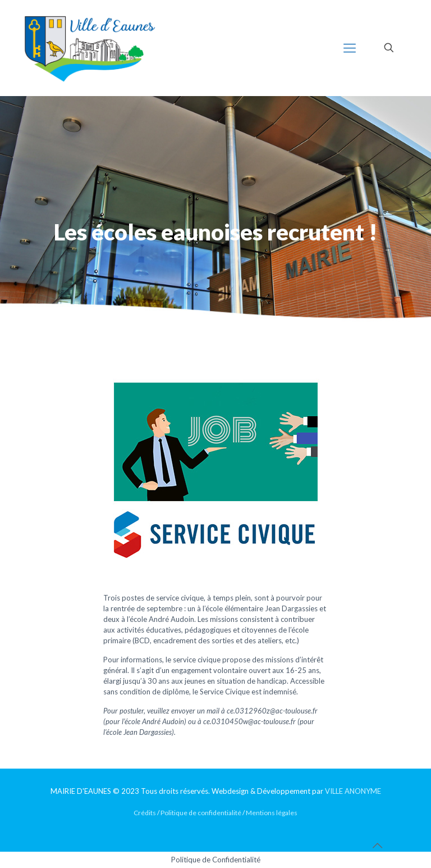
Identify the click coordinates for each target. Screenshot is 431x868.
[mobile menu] (350, 48)
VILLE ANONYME (353, 791)
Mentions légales (272, 813)
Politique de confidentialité (201, 813)
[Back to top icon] (377, 845)
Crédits (145, 813)
